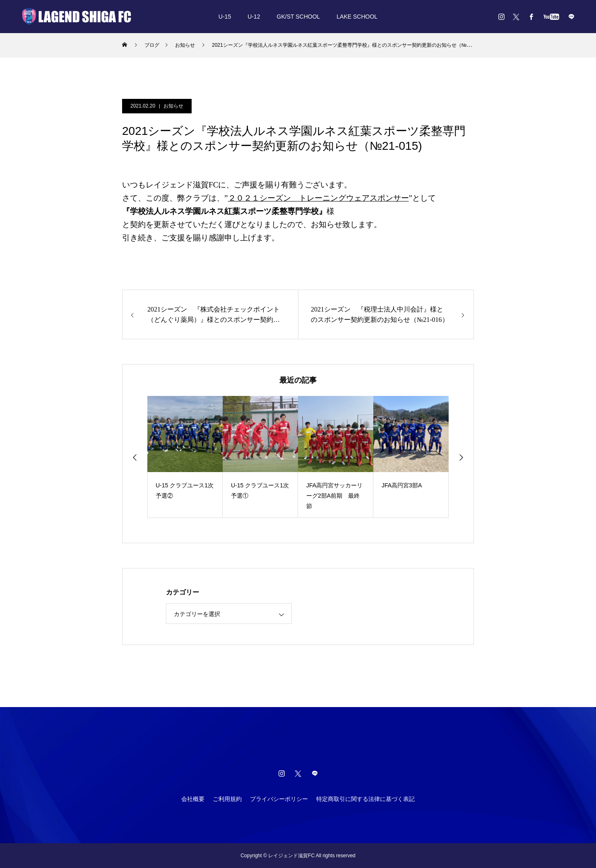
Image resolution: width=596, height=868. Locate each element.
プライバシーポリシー (279, 799)
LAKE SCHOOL (357, 17)
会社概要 (193, 799)
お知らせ (173, 106)
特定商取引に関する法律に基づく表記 (365, 799)
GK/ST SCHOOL (299, 17)
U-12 (254, 17)
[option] (185, 457)
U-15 (225, 17)
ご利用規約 (227, 799)
